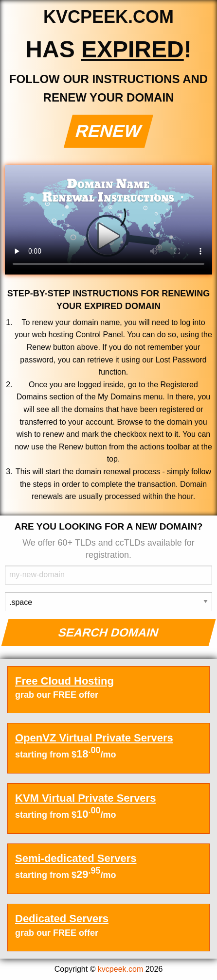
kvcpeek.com (120, 969)
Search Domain (109, 632)
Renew (109, 131)
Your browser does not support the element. (108, 220)
